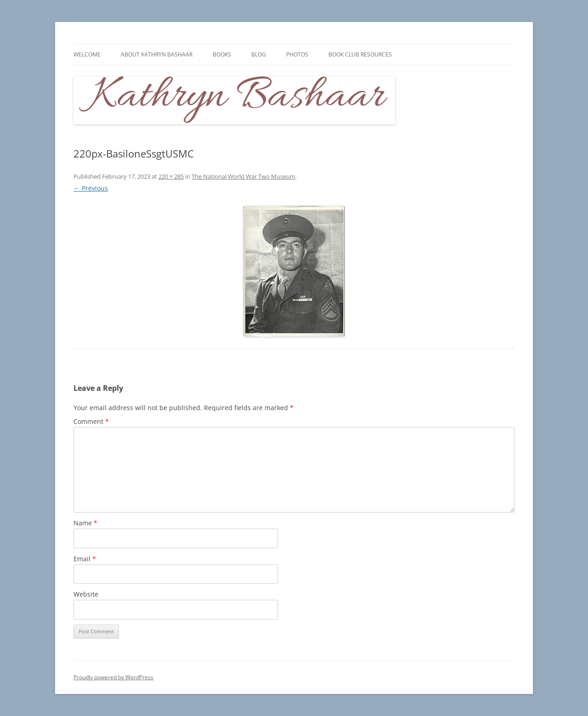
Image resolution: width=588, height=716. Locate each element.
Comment (91, 421)
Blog (259, 54)
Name (85, 523)
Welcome (87, 54)
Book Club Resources (360, 54)
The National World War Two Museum (243, 176)
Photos (297, 54)
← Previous (91, 188)
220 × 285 (171, 176)
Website (86, 594)
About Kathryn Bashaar (157, 54)
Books (222, 54)
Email (85, 559)
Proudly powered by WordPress (113, 677)
